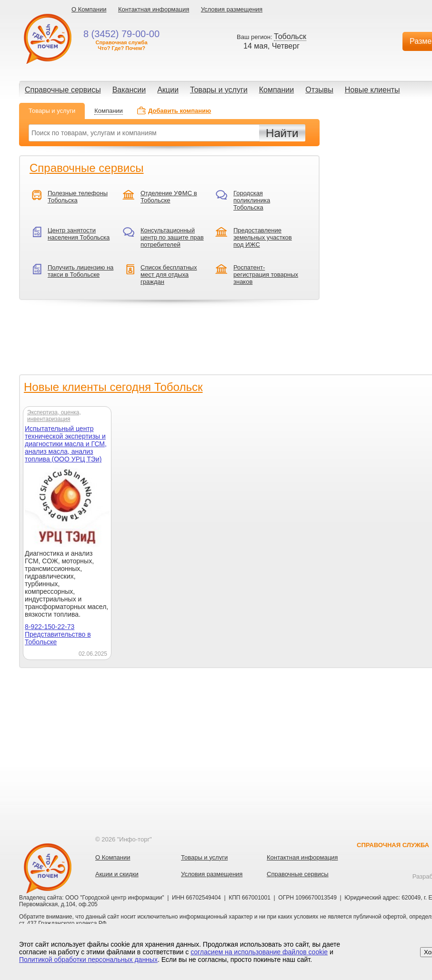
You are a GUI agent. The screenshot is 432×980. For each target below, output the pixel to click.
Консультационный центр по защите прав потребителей (172, 237)
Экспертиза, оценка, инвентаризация (54, 416)
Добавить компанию (180, 111)
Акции (168, 90)
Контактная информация (154, 9)
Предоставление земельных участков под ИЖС (263, 237)
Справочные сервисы (63, 90)
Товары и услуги (219, 90)
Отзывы (319, 90)
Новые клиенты (372, 90)
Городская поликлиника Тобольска (252, 200)
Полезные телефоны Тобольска (78, 197)
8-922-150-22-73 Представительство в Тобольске (58, 634)
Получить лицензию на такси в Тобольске (80, 271)
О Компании (89, 9)
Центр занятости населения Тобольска (79, 234)
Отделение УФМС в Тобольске (169, 197)
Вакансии (129, 90)
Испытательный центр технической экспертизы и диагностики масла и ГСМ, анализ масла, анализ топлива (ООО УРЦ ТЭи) (66, 444)
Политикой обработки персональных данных (88, 960)
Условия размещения (232, 9)
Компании (277, 90)
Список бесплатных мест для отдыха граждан (169, 275)
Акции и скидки (117, 874)
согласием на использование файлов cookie (259, 952)
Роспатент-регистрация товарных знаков (266, 275)
